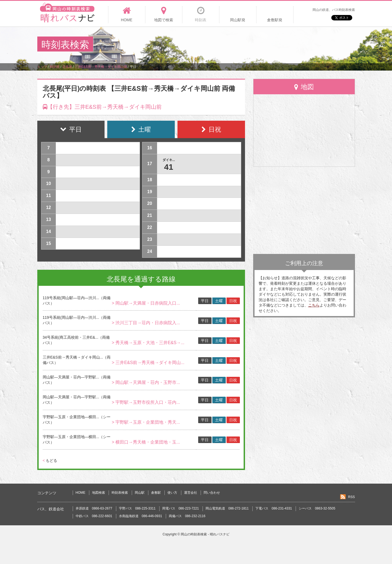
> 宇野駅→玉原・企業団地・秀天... (146, 422)
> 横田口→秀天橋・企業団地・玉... (146, 442)
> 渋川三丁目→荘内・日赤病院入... (146, 323)
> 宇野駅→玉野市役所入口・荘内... (146, 402)
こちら (314, 305)
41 (169, 167)
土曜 (219, 301)
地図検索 (99, 493)
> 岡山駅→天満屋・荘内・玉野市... (146, 382)
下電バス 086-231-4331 (274, 508)
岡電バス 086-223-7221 (181, 508)
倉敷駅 (156, 493)
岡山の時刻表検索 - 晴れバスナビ (205, 534)
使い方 (172, 493)
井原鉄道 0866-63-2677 (94, 508)
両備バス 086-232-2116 (187, 516)
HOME (81, 493)
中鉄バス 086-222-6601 (94, 516)
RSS (352, 497)
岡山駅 (140, 493)
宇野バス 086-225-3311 (137, 508)
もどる (50, 460)
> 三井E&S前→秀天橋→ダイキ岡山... (148, 363)
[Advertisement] (256, 45)
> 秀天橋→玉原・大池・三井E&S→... (148, 343)
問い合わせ (212, 493)
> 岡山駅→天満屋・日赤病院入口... (146, 303)
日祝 (233, 301)
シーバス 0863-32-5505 (317, 508)
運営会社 (191, 493)
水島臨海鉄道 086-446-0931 (141, 516)
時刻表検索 (120, 493)
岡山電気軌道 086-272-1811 (227, 508)
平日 (205, 301)
